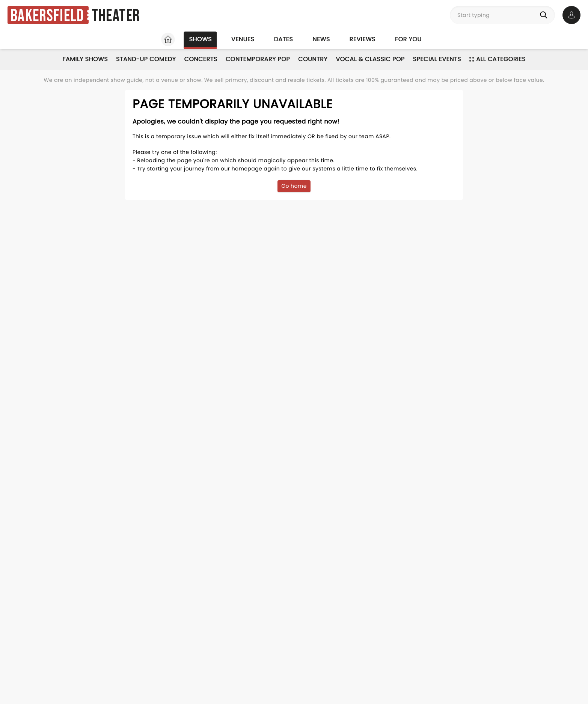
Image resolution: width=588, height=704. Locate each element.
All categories (498, 59)
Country (313, 59)
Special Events (437, 59)
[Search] (545, 15)
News (321, 39)
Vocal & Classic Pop (370, 59)
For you (408, 39)
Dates (283, 39)
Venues (243, 39)
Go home (294, 186)
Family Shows (85, 59)
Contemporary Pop (258, 59)
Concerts (201, 59)
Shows (200, 39)
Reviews (363, 39)
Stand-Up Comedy (146, 59)
